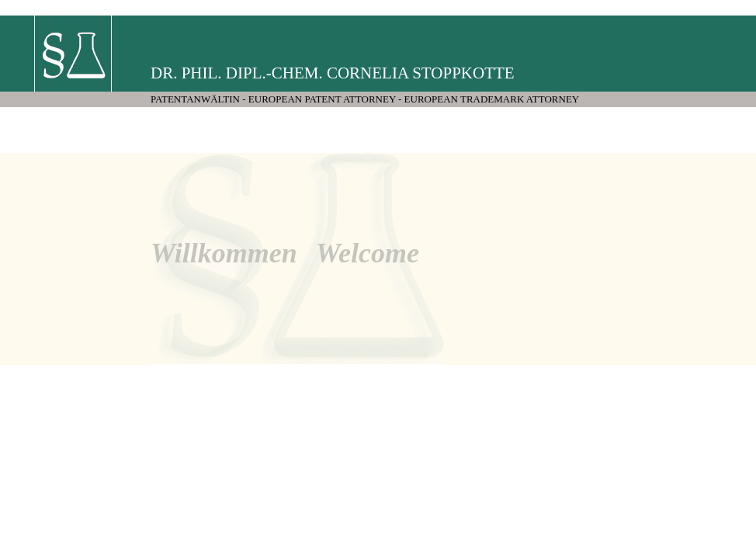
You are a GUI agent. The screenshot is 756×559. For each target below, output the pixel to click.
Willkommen (224, 253)
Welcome (368, 253)
